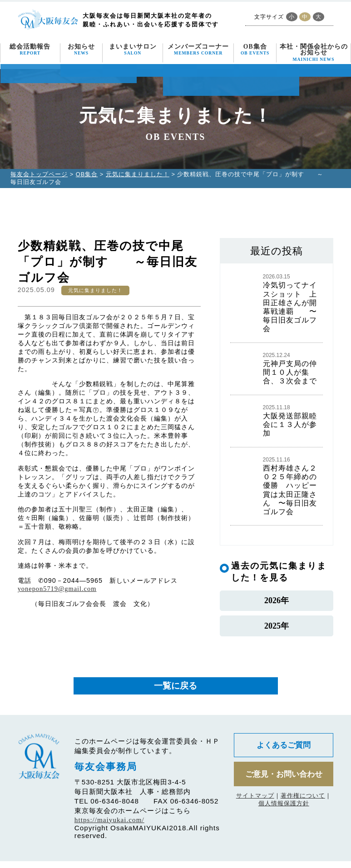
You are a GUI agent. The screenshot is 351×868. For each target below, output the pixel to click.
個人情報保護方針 (284, 812)
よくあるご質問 (284, 753)
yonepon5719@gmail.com (57, 589)
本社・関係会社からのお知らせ (314, 53)
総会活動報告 (30, 50)
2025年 (276, 631)
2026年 (276, 602)
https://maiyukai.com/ (109, 826)
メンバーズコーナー (198, 50)
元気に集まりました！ (138, 174)
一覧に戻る (175, 692)
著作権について (303, 805)
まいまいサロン (133, 50)
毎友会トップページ (39, 174)
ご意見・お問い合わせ (284, 783)
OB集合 (255, 50)
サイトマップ (255, 805)
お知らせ (81, 50)
